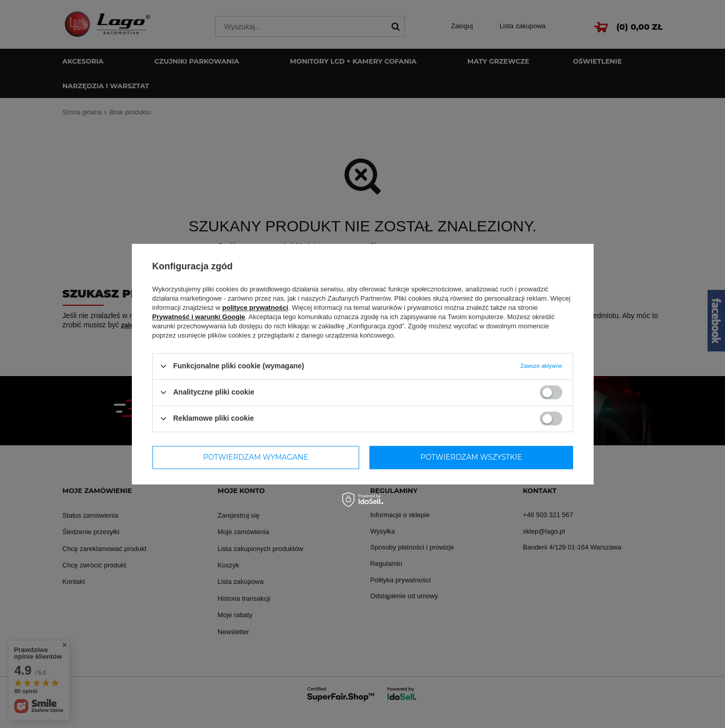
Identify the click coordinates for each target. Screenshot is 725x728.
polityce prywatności (255, 308)
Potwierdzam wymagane (256, 457)
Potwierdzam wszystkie (471, 457)
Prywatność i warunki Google (199, 317)
